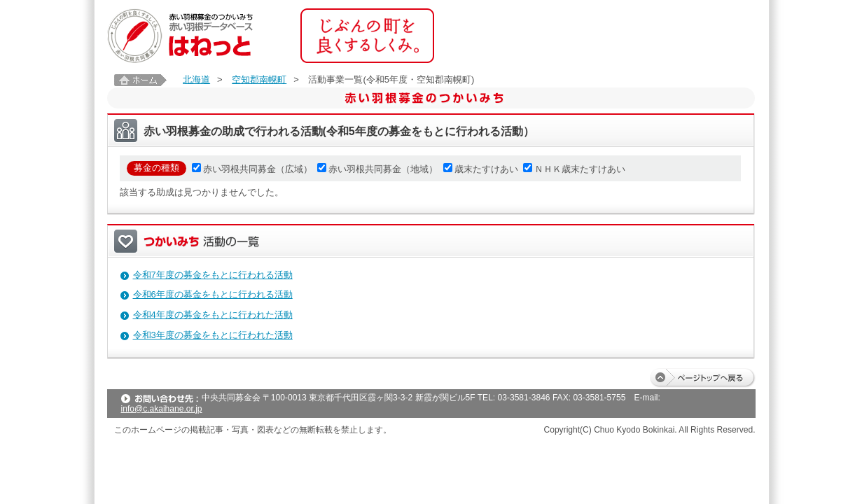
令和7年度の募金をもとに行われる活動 (213, 275)
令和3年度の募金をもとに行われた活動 (213, 335)
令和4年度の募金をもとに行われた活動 (213, 315)
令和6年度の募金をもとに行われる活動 (213, 294)
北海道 (196, 79)
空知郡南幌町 (259, 79)
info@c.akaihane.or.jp (162, 409)
